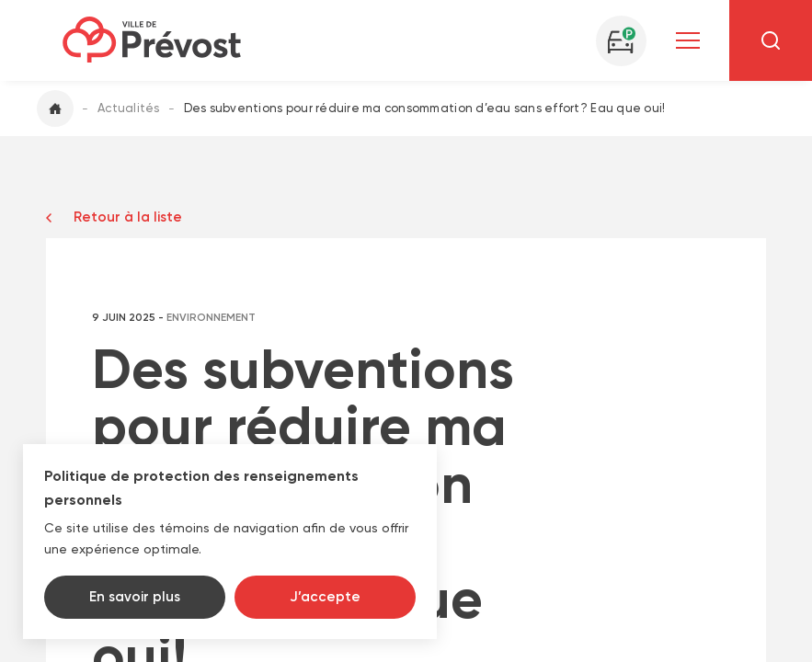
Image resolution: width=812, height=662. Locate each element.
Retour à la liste (128, 217)
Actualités (129, 108)
